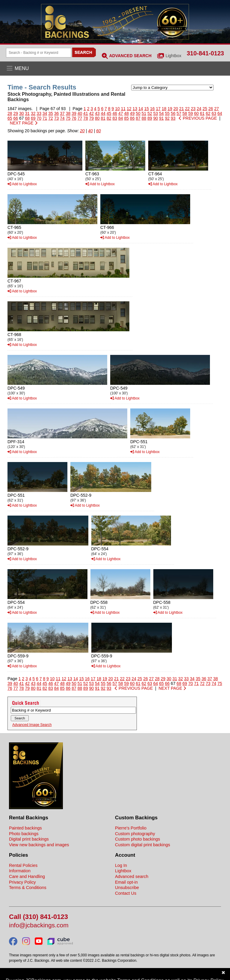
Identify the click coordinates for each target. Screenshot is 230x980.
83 (115, 118)
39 (74, 113)
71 (45, 118)
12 (129, 109)
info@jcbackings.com (39, 925)
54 (161, 113)
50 (138, 113)
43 (97, 113)
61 (202, 113)
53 (156, 113)
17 (158, 109)
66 (16, 118)
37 (62, 113)
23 (193, 109)
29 (16, 113)
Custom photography (135, 834)
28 (10, 113)
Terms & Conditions (28, 888)
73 (57, 118)
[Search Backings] (39, 53)
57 (179, 113)
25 (205, 109)
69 (33, 118)
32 (33, 113)
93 (173, 118)
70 (39, 118)
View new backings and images (39, 845)
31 (27, 113)
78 (86, 118)
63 (214, 113)
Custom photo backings (137, 839)
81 (103, 118)
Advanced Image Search (32, 725)
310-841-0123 (205, 53)
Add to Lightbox (22, 184)
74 (62, 118)
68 (27, 118)
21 (181, 109)
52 (150, 113)
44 (103, 113)
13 (135, 109)
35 (51, 113)
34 (45, 113)
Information (20, 871)
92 (167, 118)
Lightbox (174, 56)
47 (121, 113)
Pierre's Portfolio (131, 828)
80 (97, 118)
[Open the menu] (115, 69)
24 (199, 109)
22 (187, 109)
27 (217, 109)
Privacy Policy (22, 882)
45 (109, 113)
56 (173, 113)
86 (132, 118)
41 (86, 113)
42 (92, 113)
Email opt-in (126, 882)
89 (150, 118)
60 (196, 113)
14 (141, 109)
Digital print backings (29, 839)
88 (144, 118)
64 (220, 113)
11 (123, 109)
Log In (121, 865)
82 (109, 118)
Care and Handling (27, 876)
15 (147, 109)
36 (57, 113)
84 (121, 118)
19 (170, 109)
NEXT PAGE (24, 123)
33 (39, 113)
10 (117, 109)
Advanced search (132, 876)
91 (161, 118)
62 (208, 113)
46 (115, 113)
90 (156, 118)
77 (80, 118)
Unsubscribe (127, 888)
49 (132, 113)
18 (164, 109)
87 (138, 118)
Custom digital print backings (143, 845)
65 (10, 118)
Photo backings (24, 834)
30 (22, 113)
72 (51, 118)
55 (167, 113)
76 (74, 118)
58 (185, 113)
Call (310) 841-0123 (38, 917)
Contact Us (126, 893)
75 (68, 118)
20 (176, 109)
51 (144, 113)
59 (191, 113)
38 (68, 113)
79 (92, 118)
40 (80, 113)
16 (152, 109)
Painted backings (25, 828)
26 (211, 109)
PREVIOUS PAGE (198, 118)
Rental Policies (23, 865)
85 (126, 118)
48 (126, 113)
